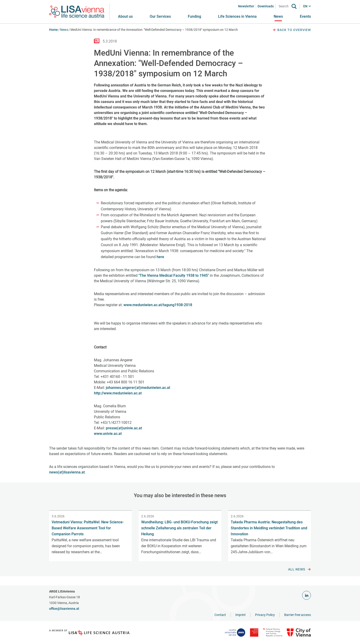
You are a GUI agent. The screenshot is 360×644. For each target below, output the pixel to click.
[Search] (284, 6)
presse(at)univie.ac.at (124, 428)
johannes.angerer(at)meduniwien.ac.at (138, 388)
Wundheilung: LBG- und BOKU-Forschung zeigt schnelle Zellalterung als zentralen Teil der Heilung (179, 528)
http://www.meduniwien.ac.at (118, 393)
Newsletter (246, 6)
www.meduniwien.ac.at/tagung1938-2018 (158, 305)
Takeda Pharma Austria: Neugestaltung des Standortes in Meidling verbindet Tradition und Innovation (269, 528)
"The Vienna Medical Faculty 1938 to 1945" (174, 275)
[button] (160, 17)
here (160, 257)
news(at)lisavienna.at (67, 472)
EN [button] (305, 6)
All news (300, 570)
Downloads (266, 6)
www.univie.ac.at (108, 434)
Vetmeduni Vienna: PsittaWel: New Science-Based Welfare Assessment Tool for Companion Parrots (88, 528)
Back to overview (292, 30)
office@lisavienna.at (64, 609)
